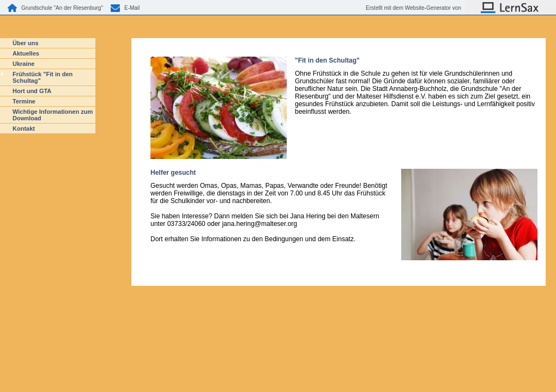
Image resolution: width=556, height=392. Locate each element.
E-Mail (132, 8)
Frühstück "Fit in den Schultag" (43, 77)
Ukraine (23, 64)
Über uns (26, 43)
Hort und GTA (32, 91)
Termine (24, 101)
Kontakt (24, 128)
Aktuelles (26, 53)
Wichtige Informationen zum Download (53, 115)
